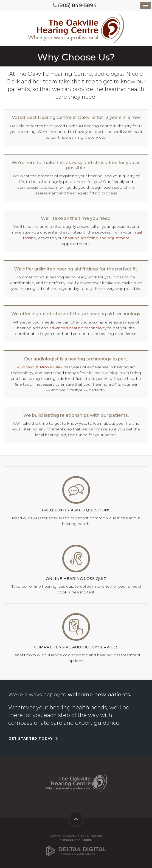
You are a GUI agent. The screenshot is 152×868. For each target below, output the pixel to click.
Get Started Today (31, 739)
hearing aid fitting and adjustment (97, 238)
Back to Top (76, 819)
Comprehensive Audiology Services (76, 647)
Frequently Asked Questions (76, 510)
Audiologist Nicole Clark (40, 367)
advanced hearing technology (78, 328)
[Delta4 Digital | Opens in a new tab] (76, 849)
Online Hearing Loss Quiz (76, 579)
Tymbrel (87, 840)
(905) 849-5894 (77, 5)
